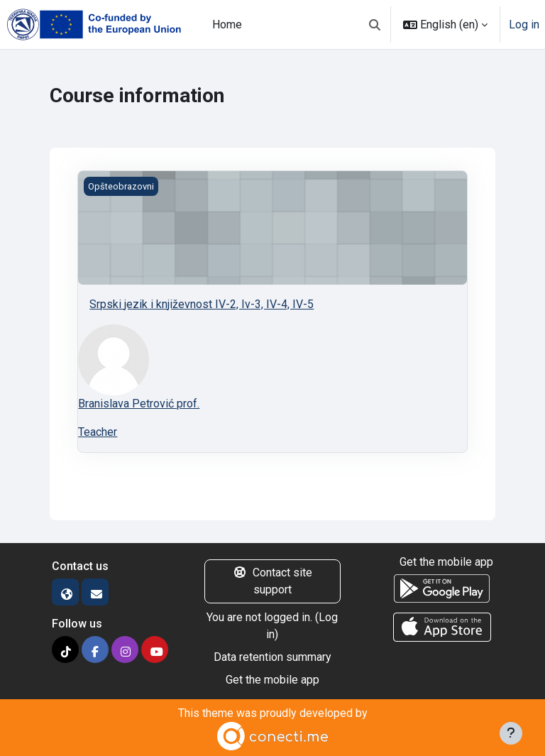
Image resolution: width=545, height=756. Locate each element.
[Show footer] (511, 733)
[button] (375, 24)
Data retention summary (272, 657)
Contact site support (272, 581)
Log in (524, 24)
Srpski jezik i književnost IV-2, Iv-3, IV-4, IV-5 (202, 304)
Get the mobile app (272, 680)
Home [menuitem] (227, 24)
